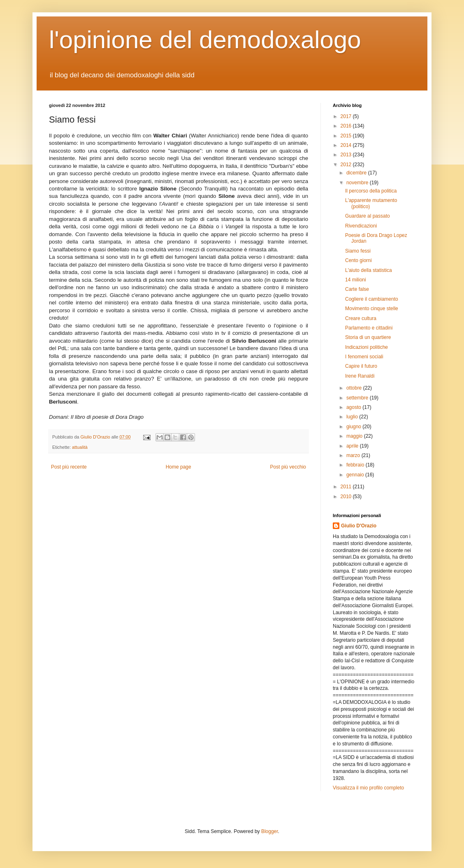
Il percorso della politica (371, 191)
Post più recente (69, 467)
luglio (353, 417)
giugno (354, 427)
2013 (347, 155)
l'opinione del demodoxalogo (205, 40)
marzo (354, 455)
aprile (353, 446)
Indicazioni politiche (367, 347)
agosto (354, 407)
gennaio (356, 475)
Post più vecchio (288, 467)
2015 (347, 136)
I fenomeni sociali (364, 357)
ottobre (355, 388)
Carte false (357, 289)
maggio (355, 436)
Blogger (270, 831)
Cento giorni (358, 260)
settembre (358, 398)
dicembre (357, 173)
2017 (347, 116)
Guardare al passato (368, 216)
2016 (347, 126)
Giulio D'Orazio (359, 526)
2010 (347, 497)
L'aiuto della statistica (369, 270)
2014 (347, 145)
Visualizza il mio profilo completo (368, 788)
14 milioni (356, 280)
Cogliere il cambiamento (372, 299)
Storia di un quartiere (368, 337)
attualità (80, 447)
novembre (358, 183)
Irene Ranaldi (360, 376)
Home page (179, 467)
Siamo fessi (358, 251)
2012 (347, 165)
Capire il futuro (361, 366)
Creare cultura (361, 318)
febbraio (356, 465)
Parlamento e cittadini (369, 328)
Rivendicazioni (361, 226)
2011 (347, 487)
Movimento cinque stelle (372, 309)
